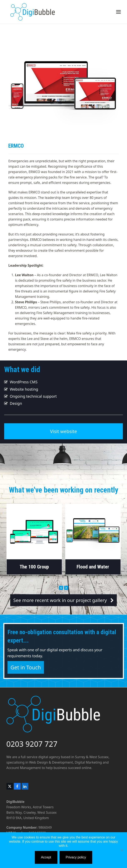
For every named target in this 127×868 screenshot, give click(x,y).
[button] (118, 12)
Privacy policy (76, 857)
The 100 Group (34, 567)
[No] (122, 850)
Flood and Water (93, 567)
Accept (46, 857)
